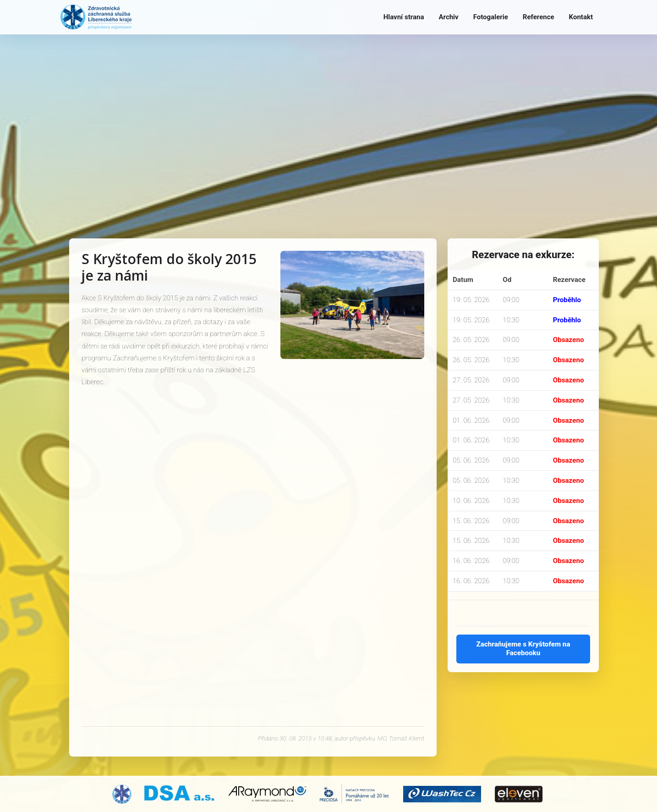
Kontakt (581, 17)
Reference (539, 17)
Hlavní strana (404, 17)
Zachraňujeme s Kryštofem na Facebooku (523, 649)
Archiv (448, 17)
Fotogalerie (491, 17)
